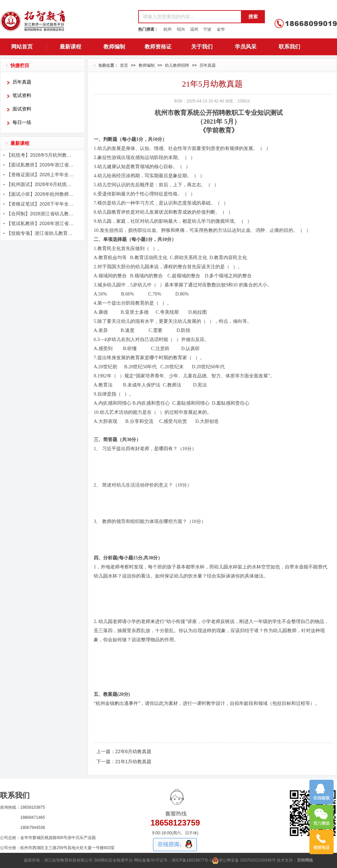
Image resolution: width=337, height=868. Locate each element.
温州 (194, 29)
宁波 (207, 29)
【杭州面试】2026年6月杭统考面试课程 (41, 184)
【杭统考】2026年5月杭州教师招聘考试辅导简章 (41, 155)
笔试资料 (22, 96)
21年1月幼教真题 (133, 762)
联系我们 (289, 47)
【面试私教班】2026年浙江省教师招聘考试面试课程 (41, 165)
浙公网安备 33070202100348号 (244, 860)
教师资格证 (158, 47)
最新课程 (70, 47)
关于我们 (202, 47)
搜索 (253, 17)
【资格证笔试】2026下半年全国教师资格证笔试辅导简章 (41, 204)
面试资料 (22, 109)
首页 (124, 65)
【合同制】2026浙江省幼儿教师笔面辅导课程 (41, 214)
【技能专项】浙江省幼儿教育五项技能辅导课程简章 (41, 233)
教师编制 (114, 47)
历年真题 (22, 82)
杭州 (167, 29)
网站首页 (22, 47)
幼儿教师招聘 (177, 65)
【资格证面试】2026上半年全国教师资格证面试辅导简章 (41, 175)
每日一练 (22, 122)
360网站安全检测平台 (113, 860)
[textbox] (190, 17)
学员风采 (246, 47)
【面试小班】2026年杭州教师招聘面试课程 (41, 194)
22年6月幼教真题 (133, 751)
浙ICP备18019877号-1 (192, 860)
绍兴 (181, 29)
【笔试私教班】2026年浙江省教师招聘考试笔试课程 (41, 223)
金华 (221, 29)
